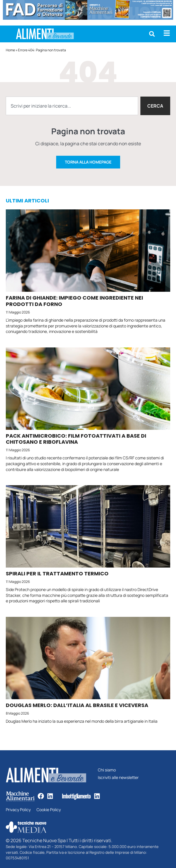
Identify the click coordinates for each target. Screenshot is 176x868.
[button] (152, 34)
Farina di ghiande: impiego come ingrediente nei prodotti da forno (74, 301)
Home (10, 50)
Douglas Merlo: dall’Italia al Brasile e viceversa (77, 705)
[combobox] (72, 106)
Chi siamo (107, 770)
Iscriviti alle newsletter (118, 778)
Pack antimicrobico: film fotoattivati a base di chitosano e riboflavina (76, 439)
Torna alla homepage (88, 162)
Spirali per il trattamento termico (57, 573)
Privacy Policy (18, 810)
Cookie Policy (49, 810)
